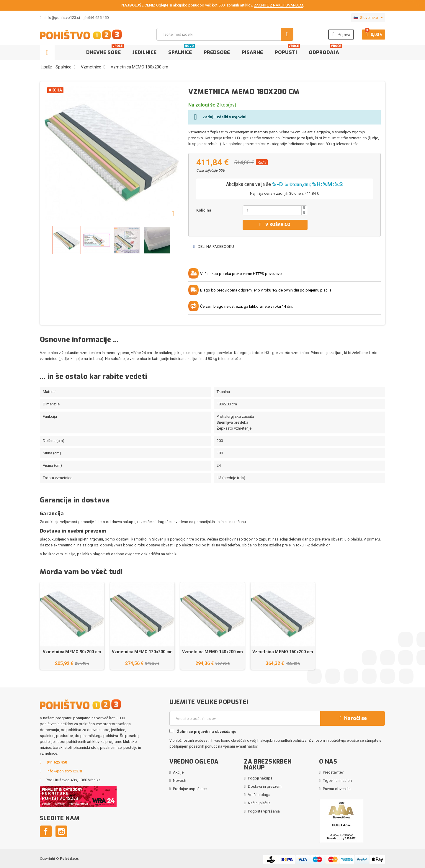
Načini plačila (259, 803)
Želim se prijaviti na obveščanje (203, 731)
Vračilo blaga (259, 795)
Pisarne (252, 52)
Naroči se (352, 718)
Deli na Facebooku (213, 247)
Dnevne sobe (105, 50)
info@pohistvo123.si (60, 18)
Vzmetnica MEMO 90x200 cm (72, 652)
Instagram (61, 831)
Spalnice (182, 50)
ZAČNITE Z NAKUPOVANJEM (278, 5)
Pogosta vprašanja (264, 811)
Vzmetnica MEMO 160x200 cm (283, 652)
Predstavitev (333, 772)
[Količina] (272, 210)
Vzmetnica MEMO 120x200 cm (142, 652)
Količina (204, 210)
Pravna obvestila (337, 789)
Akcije (178, 772)
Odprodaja (325, 50)
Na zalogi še (202, 105)
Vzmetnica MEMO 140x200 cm (213, 652)
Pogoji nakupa (260, 778)
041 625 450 (98, 18)
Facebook (46, 831)
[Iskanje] (225, 34)
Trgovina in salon (337, 781)
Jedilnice (144, 52)
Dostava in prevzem (265, 786)
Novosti (180, 781)
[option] (72, 626)
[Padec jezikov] (368, 18)
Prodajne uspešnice (190, 789)
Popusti (287, 50)
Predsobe (217, 52)
